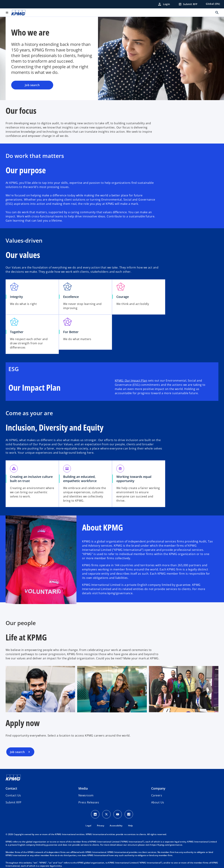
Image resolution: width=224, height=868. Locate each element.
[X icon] (106, 814)
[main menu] (7, 13)
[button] (13, 802)
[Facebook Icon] (129, 814)
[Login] (164, 4)
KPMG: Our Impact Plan (131, 381)
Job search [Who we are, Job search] (32, 85)
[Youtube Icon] (118, 814)
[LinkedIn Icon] (95, 814)
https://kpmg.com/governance (166, 845)
